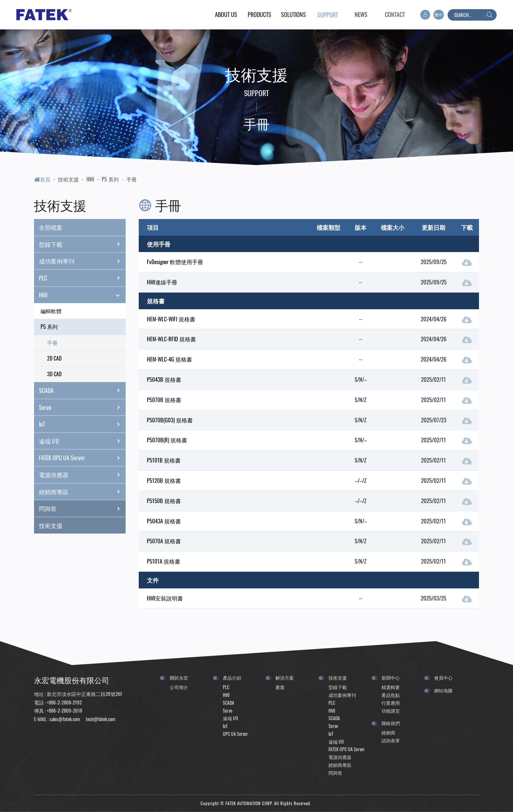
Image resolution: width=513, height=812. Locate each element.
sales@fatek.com (65, 719)
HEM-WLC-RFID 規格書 (171, 339)
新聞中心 (391, 677)
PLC (82, 278)
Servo (82, 407)
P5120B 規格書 (164, 480)
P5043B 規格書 (164, 379)
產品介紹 (232, 677)
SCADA (82, 390)
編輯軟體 (51, 311)
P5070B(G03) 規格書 (170, 420)
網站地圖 (443, 690)
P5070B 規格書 (164, 400)
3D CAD (54, 374)
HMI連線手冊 (162, 282)
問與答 (82, 509)
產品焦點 (391, 695)
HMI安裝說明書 (165, 598)
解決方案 (285, 677)
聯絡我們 (391, 723)
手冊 (132, 179)
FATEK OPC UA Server (82, 458)
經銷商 (388, 732)
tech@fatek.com (100, 719)
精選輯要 (391, 687)
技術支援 (68, 179)
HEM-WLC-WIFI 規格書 (171, 319)
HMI (90, 179)
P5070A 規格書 (164, 541)
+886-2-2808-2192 (64, 702)
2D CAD (54, 358)
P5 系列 (110, 179)
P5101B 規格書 (164, 460)
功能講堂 (391, 710)
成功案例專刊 (82, 261)
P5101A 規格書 (164, 561)
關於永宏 (179, 677)
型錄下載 (82, 244)
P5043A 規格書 (164, 521)
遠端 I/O (82, 441)
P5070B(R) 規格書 (167, 440)
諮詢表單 (391, 740)
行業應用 (391, 703)
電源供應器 (82, 475)
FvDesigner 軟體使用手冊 (175, 262)
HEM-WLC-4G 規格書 (169, 359)
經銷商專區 (82, 492)
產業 (280, 687)
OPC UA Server (235, 734)
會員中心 (443, 677)
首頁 (42, 179)
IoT (82, 424)
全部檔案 (51, 227)
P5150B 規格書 (164, 501)
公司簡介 (179, 687)
